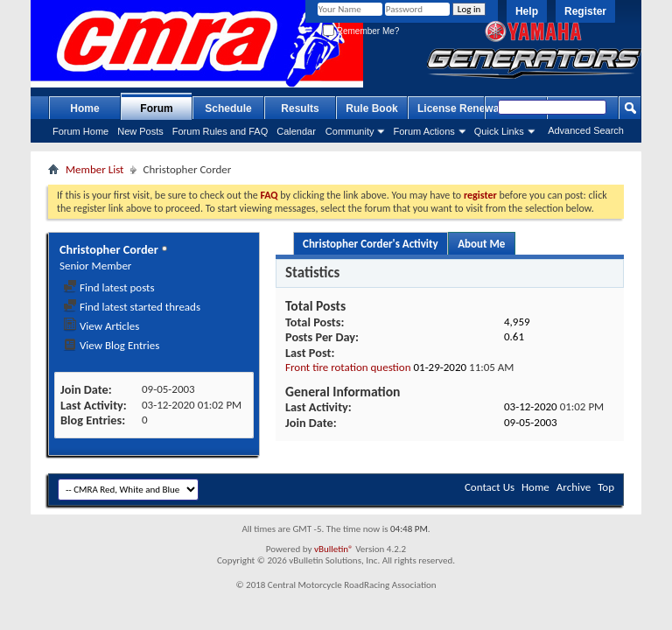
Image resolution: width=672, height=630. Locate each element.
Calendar (296, 131)
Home (84, 108)
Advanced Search (586, 130)
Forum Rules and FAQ (220, 131)
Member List (94, 169)
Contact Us (490, 487)
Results (300, 108)
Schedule (228, 108)
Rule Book (371, 108)
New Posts (140, 131)
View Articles (101, 326)
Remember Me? (361, 31)
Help (527, 11)
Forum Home (80, 131)
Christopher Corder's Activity (371, 244)
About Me (481, 244)
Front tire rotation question (348, 367)
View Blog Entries (111, 345)
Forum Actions (423, 131)
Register (585, 11)
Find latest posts (109, 287)
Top (606, 487)
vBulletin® (334, 549)
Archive (574, 487)
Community (350, 131)
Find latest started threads (132, 307)
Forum (156, 108)
